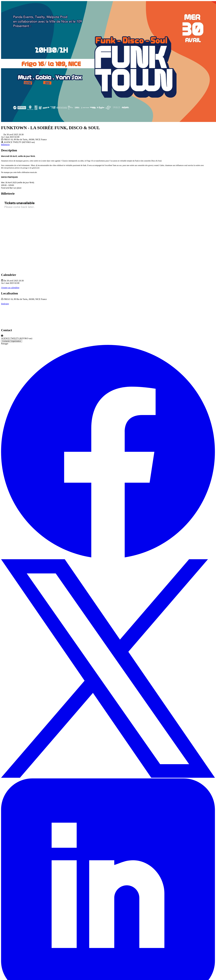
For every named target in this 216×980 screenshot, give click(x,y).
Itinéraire (5, 304)
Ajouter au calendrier (10, 288)
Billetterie (5, 145)
